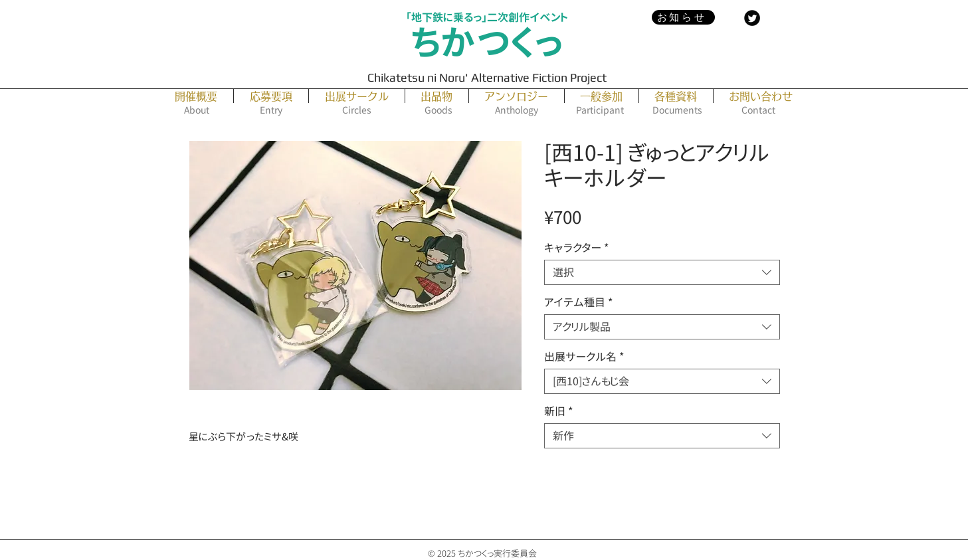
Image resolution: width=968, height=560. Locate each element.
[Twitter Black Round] (752, 18)
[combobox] (662, 272)
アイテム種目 (578, 302)
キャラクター (576, 248)
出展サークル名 (584, 357)
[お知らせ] (683, 17)
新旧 (558, 411)
